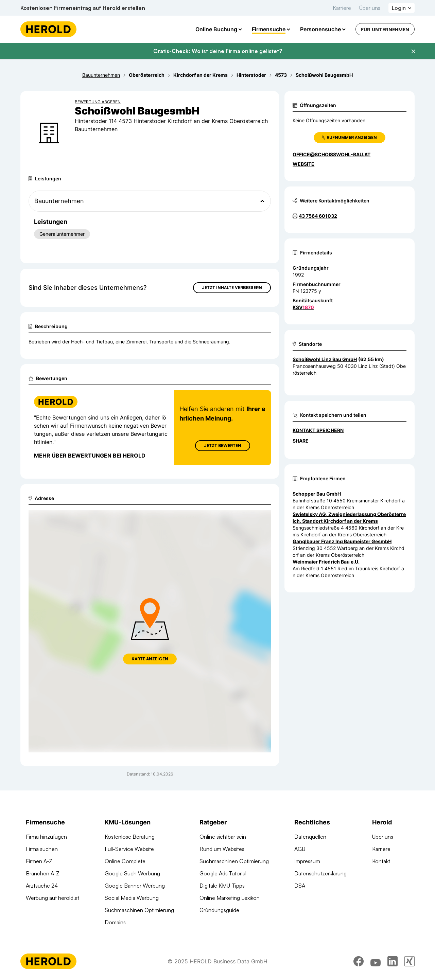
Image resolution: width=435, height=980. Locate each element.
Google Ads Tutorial (223, 873)
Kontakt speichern (318, 430)
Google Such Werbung (132, 873)
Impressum (307, 861)
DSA (300, 886)
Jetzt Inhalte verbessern (232, 288)
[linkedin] (393, 961)
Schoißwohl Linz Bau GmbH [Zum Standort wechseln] (325, 359)
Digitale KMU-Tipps (222, 886)
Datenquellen (310, 837)
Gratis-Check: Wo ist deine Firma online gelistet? (218, 51)
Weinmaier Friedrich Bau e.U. (326, 562)
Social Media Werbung (132, 898)
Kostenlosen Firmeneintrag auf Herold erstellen (83, 8)
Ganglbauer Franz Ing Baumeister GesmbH (342, 541)
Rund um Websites (222, 849)
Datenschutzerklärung (320, 873)
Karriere (342, 8)
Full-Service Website (129, 849)
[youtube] (376, 961)
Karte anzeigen (150, 659)
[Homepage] (48, 29)
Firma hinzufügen (46, 837)
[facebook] (359, 961)
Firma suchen (42, 849)
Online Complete (125, 861)
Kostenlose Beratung (130, 837)
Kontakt (381, 861)
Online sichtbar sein (223, 837)
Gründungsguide (219, 910)
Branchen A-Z (43, 873)
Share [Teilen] (301, 441)
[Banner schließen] (413, 51)
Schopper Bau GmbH (317, 494)
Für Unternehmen (385, 29)
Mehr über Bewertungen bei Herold (90, 456)
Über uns (370, 8)
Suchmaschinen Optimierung (139, 910)
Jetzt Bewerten (223, 446)
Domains (115, 922)
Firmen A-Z (39, 861)
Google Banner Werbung (135, 886)
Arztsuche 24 (42, 886)
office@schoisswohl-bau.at (332, 154)
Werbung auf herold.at (53, 898)
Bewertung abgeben (98, 102)
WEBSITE (303, 164)
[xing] (410, 961)
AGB (300, 849)
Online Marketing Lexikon (230, 898)
